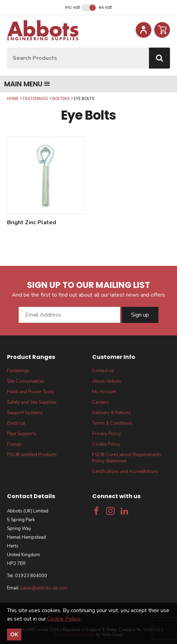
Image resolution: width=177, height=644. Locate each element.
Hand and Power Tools (31, 392)
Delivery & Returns (112, 413)
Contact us (103, 371)
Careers (100, 402)
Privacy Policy (107, 434)
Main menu (27, 84)
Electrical (16, 423)
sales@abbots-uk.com (44, 588)
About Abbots (107, 381)
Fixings (14, 444)
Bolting (61, 98)
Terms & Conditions (112, 423)
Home (13, 98)
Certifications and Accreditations (125, 472)
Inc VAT (73, 7)
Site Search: (7, 48)
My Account (104, 392)
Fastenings (35, 98)
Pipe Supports (22, 434)
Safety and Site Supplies (32, 402)
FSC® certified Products (32, 455)
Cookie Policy (106, 444)
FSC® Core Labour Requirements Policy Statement (127, 458)
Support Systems (25, 413)
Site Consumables (26, 381)
